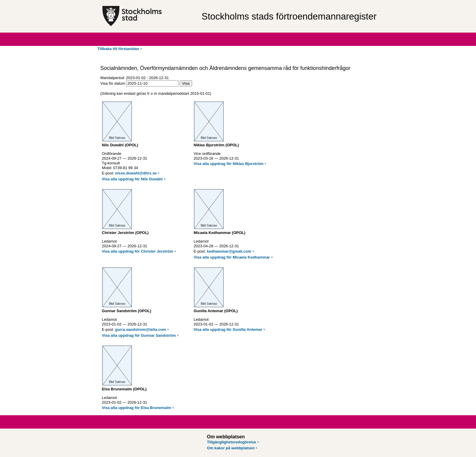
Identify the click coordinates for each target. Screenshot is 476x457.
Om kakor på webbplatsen (231, 448)
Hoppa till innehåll (20, 2)
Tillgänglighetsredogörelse (231, 442)
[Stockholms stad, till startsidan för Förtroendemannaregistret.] (149, 16)
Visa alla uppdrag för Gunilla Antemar (228, 329)
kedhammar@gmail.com (229, 251)
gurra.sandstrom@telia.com (141, 329)
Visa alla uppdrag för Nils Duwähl (132, 179)
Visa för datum (113, 83)
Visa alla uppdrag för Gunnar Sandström (139, 335)
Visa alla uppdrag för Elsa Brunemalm (136, 408)
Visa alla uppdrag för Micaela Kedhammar (232, 257)
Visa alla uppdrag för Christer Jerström (138, 251)
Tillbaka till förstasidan (118, 49)
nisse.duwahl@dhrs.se (136, 173)
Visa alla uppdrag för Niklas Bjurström (229, 164)
